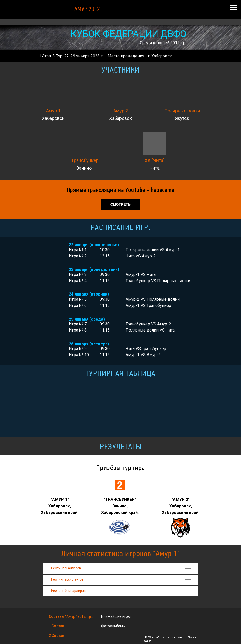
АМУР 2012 (87, 10)
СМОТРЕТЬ (120, 204)
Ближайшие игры (116, 616)
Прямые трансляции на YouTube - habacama (121, 190)
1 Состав (57, 626)
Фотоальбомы (113, 626)
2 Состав (57, 636)
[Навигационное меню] (233, 8)
